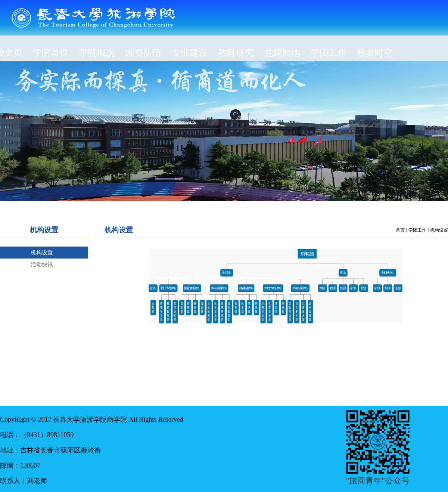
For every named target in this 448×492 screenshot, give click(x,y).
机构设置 (439, 230)
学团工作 (417, 230)
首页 (400, 230)
